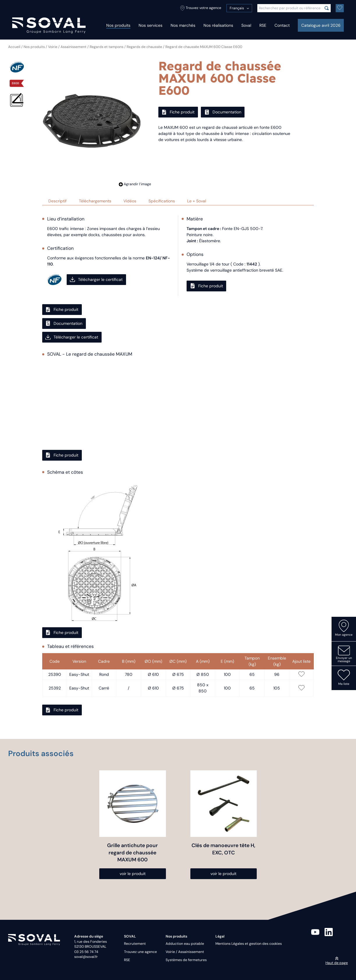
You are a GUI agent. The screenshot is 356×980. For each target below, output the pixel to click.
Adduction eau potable (185, 944)
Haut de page (337, 961)
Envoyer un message (344, 654)
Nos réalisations (218, 25)
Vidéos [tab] (130, 201)
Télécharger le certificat (96, 279)
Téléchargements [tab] (95, 201)
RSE (263, 25)
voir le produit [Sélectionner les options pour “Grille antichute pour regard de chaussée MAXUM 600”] (133, 874)
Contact (282, 25)
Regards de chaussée (144, 47)
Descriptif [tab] (57, 201)
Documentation (223, 112)
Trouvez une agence (140, 952)
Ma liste (344, 677)
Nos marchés (183, 25)
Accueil (14, 47)
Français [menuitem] (237, 8)
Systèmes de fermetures (186, 960)
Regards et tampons (107, 47)
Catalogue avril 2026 (321, 25)
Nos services (150, 25)
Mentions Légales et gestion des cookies (249, 944)
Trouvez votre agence (201, 8)
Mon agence (344, 628)
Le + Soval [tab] (197, 201)
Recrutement (135, 944)
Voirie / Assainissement (67, 47)
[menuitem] (239, 8)
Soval (246, 25)
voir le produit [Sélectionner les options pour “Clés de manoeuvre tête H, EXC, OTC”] (223, 874)
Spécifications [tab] (162, 201)
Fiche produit (178, 112)
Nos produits (118, 25)
